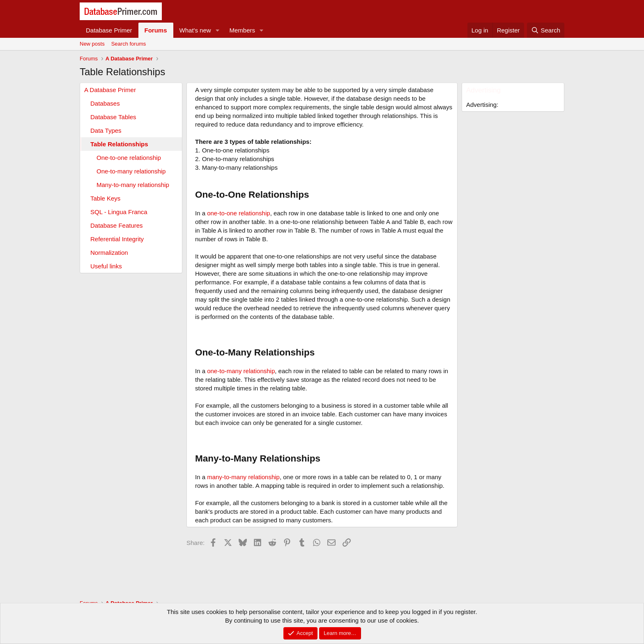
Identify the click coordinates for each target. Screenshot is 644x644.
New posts (92, 44)
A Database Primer (110, 90)
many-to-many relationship (243, 477)
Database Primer (109, 30)
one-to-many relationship (241, 371)
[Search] (546, 30)
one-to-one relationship (238, 213)
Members (243, 30)
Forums (156, 30)
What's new (195, 30)
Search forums (129, 44)
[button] (218, 30)
